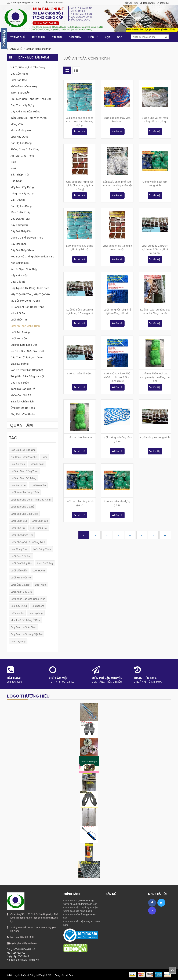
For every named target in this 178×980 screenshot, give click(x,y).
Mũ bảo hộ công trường (25, 301)
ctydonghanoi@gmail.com (25, 3)
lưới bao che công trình (25, 492)
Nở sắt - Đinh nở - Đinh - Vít (27, 351)
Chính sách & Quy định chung (79, 900)
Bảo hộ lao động (21, 143)
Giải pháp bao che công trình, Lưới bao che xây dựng (80, 121)
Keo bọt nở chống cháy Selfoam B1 (32, 256)
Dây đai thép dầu (21, 231)
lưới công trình (42, 549)
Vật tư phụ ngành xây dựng (28, 67)
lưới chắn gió (40, 521)
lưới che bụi (18, 528)
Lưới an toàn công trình (25, 326)
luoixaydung (36, 613)
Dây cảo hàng (19, 74)
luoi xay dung (19, 606)
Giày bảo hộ (18, 282)
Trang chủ (15, 49)
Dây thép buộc (20, 383)
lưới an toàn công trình (24, 471)
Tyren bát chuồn (21, 93)
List (76, 70)
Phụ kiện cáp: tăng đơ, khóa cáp (31, 99)
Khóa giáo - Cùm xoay (24, 86)
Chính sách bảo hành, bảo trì (78, 911)
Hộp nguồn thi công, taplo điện (30, 288)
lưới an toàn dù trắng (23, 478)
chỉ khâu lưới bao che (24, 457)
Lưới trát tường (20, 332)
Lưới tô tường (19, 338)
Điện (13, 162)
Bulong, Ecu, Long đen (24, 345)
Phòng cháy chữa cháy (25, 149)
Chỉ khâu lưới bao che (80, 437)
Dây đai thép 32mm (23, 250)
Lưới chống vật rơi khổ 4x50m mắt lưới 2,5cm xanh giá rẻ (117, 377)
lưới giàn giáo (19, 571)
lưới (44, 457)
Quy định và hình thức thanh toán (80, 904)
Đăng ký (165, 3)
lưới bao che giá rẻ (23, 507)
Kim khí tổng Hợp (21, 130)
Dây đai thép (19, 244)
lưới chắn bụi (19, 521)
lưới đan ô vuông (21, 556)
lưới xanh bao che (22, 592)
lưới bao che (38, 485)
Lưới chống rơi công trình (155, 437)
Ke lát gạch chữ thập (24, 269)
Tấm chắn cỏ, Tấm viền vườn (29, 118)
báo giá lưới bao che (23, 450)
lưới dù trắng (45, 563)
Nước (14, 168)
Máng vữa (17, 124)
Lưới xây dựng (20, 137)
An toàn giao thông (23, 156)
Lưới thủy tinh (19, 320)
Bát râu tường (20, 364)
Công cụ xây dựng (22, 193)
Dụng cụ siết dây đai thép (27, 238)
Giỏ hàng (133, 3)
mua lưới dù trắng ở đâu (25, 620)
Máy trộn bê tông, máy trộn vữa (31, 294)
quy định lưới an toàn (24, 627)
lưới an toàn (37, 464)
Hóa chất (16, 181)
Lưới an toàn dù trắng (80, 373)
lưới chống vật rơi (22, 535)
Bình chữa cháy (20, 212)
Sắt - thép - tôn (20, 175)
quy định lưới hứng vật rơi (27, 634)
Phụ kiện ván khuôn (23, 414)
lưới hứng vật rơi (21, 578)
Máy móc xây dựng (22, 187)
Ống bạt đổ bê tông (23, 408)
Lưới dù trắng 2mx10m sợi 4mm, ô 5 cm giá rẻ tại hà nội (155, 249)
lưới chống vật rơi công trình (28, 542)
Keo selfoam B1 (20, 263)
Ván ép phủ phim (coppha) (27, 370)
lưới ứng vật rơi (21, 585)
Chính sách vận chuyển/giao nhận (81, 907)
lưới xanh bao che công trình (28, 599)
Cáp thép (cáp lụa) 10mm (27, 357)
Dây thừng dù (19, 225)
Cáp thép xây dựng (23, 105)
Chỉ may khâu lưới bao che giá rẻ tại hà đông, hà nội (155, 377)
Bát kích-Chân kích (22, 401)
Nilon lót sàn (19, 313)
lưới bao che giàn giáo (24, 514)
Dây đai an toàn (20, 219)
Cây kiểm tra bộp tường (26, 111)
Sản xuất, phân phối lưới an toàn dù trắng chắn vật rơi (117, 185)
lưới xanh (41, 585)
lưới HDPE (39, 571)
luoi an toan (18, 464)
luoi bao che (18, 485)
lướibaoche (17, 613)
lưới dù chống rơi (21, 563)
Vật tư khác (18, 200)
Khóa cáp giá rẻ (21, 395)
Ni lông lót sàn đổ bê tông (27, 307)
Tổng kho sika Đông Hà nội (27, 376)
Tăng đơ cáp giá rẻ (23, 389)
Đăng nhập (149, 3)
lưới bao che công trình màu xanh (31, 500)
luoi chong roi (39, 528)
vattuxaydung (18, 641)
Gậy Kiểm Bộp (19, 275)
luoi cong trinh (19, 549)
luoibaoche (38, 606)
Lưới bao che (19, 80)
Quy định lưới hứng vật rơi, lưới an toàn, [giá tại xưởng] (80, 185)
